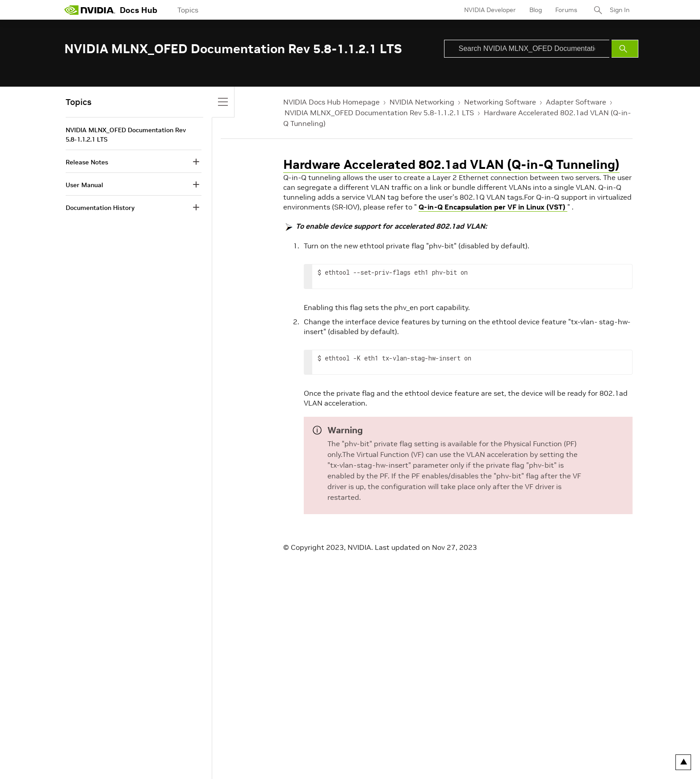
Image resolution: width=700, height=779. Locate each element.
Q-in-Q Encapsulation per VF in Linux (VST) (493, 207)
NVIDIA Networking (422, 102)
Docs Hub (138, 10)
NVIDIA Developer (490, 10)
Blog (536, 10)
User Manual (84, 185)
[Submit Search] (625, 49)
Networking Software (500, 102)
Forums (566, 10)
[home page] (90, 10)
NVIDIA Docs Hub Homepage (331, 102)
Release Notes (87, 162)
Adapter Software (576, 102)
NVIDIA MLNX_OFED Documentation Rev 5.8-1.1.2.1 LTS (379, 113)
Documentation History (100, 208)
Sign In (620, 10)
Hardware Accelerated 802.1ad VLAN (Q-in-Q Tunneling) (451, 165)
